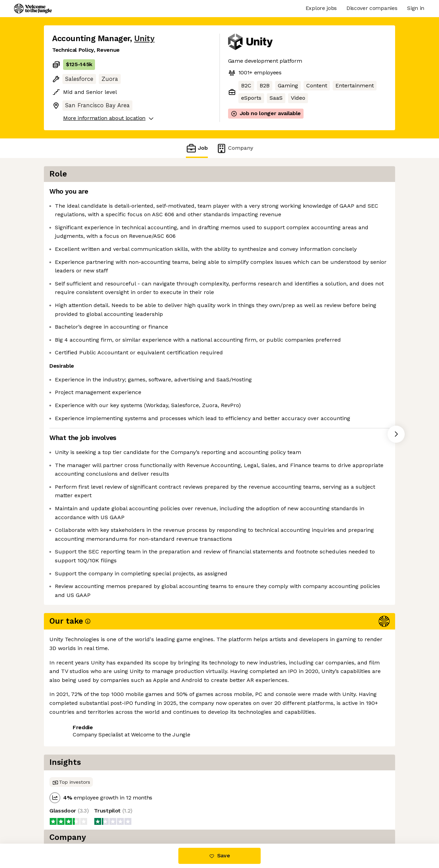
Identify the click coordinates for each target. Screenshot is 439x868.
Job (197, 148)
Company (235, 148)
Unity (144, 39)
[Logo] (33, 9)
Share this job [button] (71, 815)
